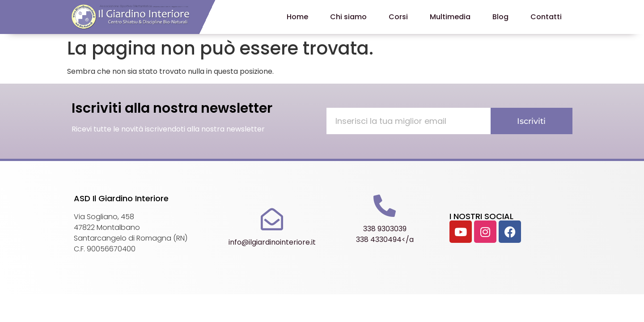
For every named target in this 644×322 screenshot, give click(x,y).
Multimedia (450, 17)
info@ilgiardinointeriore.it (272, 242)
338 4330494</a (385, 239)
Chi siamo (348, 17)
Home (297, 17)
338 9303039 (385, 229)
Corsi (398, 17)
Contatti (546, 17)
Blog (500, 17)
